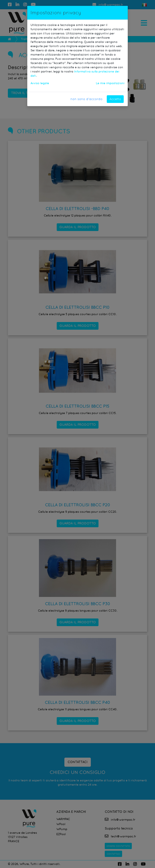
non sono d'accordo (86, 99)
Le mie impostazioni (110, 83)
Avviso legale (40, 83)
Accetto (115, 99)
